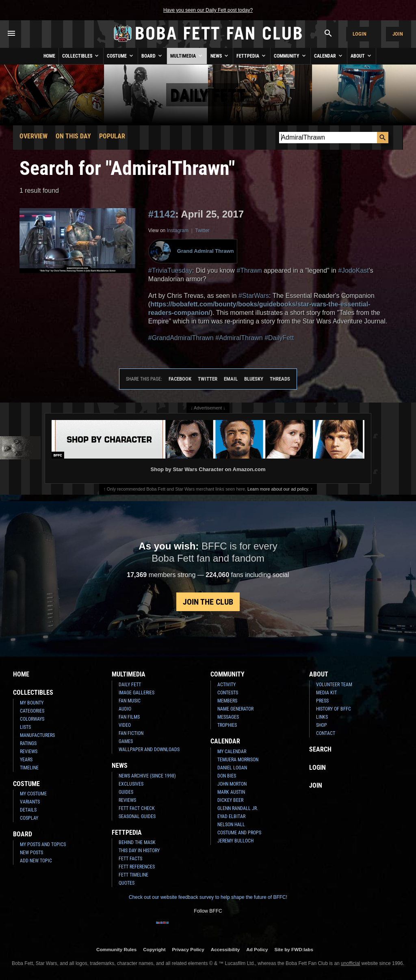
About (362, 56)
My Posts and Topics (43, 844)
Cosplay (29, 818)
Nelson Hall (231, 825)
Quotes (127, 883)
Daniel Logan (232, 768)
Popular (112, 136)
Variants (30, 802)
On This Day (73, 136)
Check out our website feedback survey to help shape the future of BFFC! (208, 897)
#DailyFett (279, 338)
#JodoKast (353, 270)
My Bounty (32, 703)
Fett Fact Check (137, 808)
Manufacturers (37, 735)
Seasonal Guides (137, 816)
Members (227, 701)
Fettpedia (252, 56)
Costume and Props (239, 833)
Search (320, 749)
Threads (280, 379)
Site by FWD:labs (294, 949)
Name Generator (235, 709)
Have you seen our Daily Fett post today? (208, 10)
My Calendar (232, 752)
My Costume (33, 794)
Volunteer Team (334, 685)
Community (290, 56)
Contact (326, 733)
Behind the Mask (137, 842)
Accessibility (225, 949)
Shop (322, 725)
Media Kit (326, 693)
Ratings (28, 743)
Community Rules (116, 949)
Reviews (29, 752)
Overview (34, 136)
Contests (228, 693)
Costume (121, 56)
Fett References (137, 867)
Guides (126, 792)
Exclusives (131, 784)
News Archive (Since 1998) (147, 776)
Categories (32, 711)
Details (28, 810)
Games (126, 741)
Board (152, 56)
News (220, 56)
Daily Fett (130, 685)
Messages (228, 717)
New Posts (31, 853)
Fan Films (129, 717)
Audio (125, 709)
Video (125, 725)
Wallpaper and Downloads (149, 750)
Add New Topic (36, 861)
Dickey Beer (230, 800)
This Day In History (139, 851)
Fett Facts (130, 859)
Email (231, 379)
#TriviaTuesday (170, 270)
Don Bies (227, 776)
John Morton (232, 784)
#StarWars (254, 296)
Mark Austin (231, 792)
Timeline (29, 768)
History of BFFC (334, 709)
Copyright (154, 949)
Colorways (32, 719)
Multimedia (187, 56)
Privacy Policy (188, 949)
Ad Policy (257, 949)
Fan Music (130, 701)
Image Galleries (136, 693)
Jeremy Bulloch (235, 841)
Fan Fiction (131, 733)
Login (360, 34)
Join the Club (208, 602)
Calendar (329, 56)
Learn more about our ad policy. (278, 489)
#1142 (162, 214)
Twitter (202, 230)
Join (398, 34)
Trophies (227, 725)
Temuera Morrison (238, 760)
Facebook (180, 379)
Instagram (178, 230)
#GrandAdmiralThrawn (181, 338)
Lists (25, 727)
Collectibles (81, 56)
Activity (226, 685)
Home (49, 56)
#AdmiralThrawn (239, 338)
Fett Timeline (133, 875)
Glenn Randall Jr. (238, 808)
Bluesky (254, 379)
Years (26, 760)
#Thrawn (249, 270)
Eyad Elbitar (231, 816)
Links (322, 717)
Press (322, 701)
